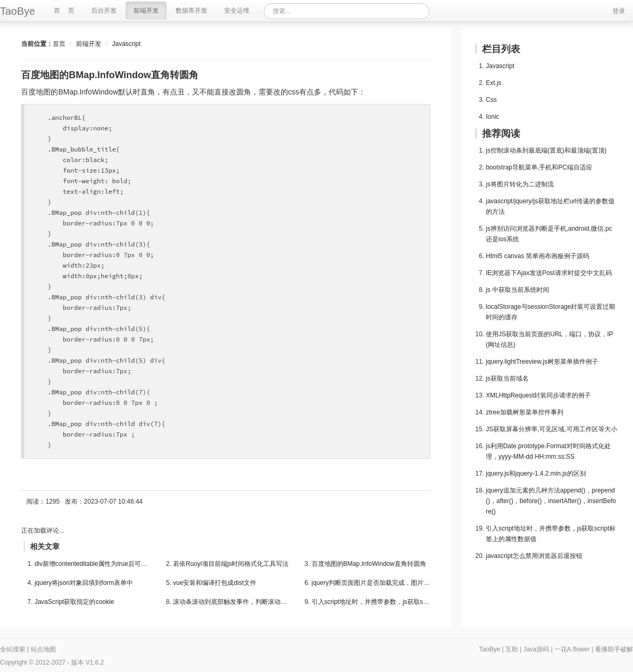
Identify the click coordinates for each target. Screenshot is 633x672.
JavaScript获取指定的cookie (74, 602)
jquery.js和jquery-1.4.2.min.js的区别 (536, 474)
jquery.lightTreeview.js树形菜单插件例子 (542, 362)
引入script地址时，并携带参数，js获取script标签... (371, 602)
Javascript (126, 44)
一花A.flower (572, 649)
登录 (619, 11)
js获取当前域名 (507, 378)
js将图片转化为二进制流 (520, 184)
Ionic (492, 117)
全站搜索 (13, 649)
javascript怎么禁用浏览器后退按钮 (534, 556)
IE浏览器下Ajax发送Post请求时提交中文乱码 (549, 273)
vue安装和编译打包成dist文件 (215, 583)
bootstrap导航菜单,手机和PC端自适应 (539, 167)
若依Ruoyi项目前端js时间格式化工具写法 (231, 564)
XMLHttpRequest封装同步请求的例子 (538, 395)
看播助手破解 (614, 649)
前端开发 (89, 44)
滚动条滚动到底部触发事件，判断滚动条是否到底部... (232, 602)
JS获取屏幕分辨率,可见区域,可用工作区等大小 (552, 429)
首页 (59, 44)
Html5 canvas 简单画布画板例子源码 (538, 256)
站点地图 (43, 649)
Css (491, 100)
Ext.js (493, 83)
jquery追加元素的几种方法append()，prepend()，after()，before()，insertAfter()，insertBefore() (551, 501)
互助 (512, 649)
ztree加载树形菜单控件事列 (525, 412)
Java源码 (536, 649)
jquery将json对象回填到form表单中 (84, 583)
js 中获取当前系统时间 (517, 290)
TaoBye (490, 649)
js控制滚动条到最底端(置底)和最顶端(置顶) (546, 150)
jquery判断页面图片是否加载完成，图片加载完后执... (371, 583)
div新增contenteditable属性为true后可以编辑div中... (94, 564)
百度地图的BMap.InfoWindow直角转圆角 (369, 564)
